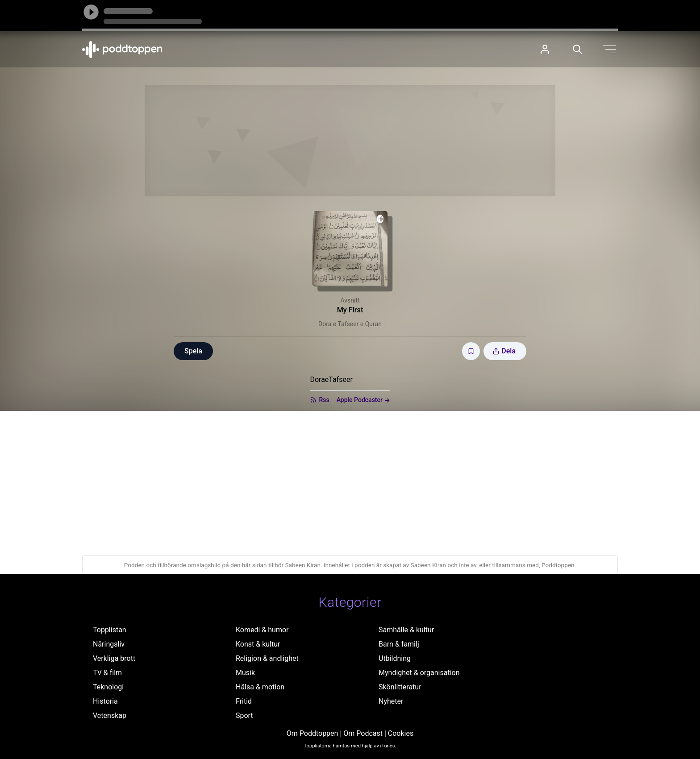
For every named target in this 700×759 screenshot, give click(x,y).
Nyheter (391, 701)
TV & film (107, 673)
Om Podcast (363, 733)
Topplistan (110, 630)
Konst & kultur (258, 644)
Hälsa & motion (260, 687)
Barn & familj (399, 644)
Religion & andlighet (267, 658)
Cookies (401, 733)
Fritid (244, 701)
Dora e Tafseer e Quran (350, 324)
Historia (105, 701)
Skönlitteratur (400, 687)
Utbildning (395, 658)
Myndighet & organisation (419, 673)
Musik (245, 673)
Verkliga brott (114, 658)
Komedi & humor (262, 630)
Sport (244, 715)
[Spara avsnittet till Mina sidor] (471, 351)
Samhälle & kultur (406, 630)
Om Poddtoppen (312, 733)
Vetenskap (110, 715)
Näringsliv (109, 644)
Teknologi (108, 687)
